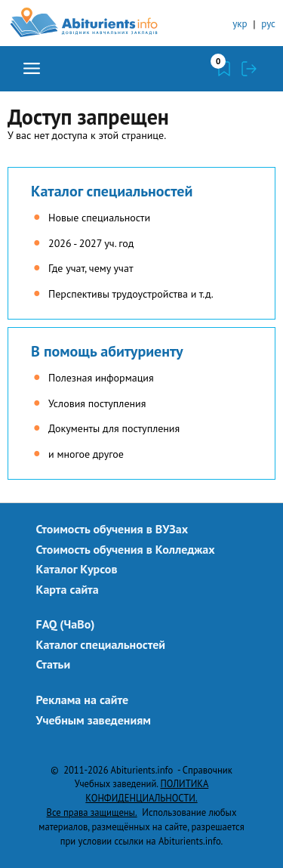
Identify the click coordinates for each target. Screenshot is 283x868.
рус (268, 24)
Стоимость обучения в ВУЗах (112, 529)
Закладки (224, 69)
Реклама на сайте (83, 700)
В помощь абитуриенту (107, 351)
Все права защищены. (92, 812)
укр (240, 24)
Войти (249, 69)
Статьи (54, 664)
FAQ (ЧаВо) (66, 624)
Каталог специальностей (112, 191)
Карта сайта (68, 589)
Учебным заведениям (94, 720)
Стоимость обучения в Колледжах (126, 549)
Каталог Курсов (77, 569)
